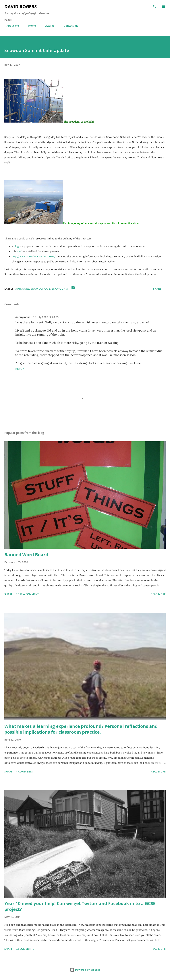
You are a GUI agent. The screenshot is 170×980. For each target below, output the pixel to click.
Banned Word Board (26, 554)
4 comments (24, 771)
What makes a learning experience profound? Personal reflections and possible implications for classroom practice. (81, 729)
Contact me (69, 26)
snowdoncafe (40, 289)
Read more (158, 594)
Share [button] (157, 289)
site (19, 251)
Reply (20, 369)
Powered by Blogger (85, 970)
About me (10, 26)
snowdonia (60, 289)
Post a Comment (27, 594)
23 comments (25, 949)
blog (16, 246)
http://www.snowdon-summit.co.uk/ (34, 256)
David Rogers (21, 6)
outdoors (22, 289)
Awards (48, 26)
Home (30, 26)
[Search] (155, 7)
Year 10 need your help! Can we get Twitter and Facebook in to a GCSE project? (80, 906)
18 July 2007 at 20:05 (46, 317)
